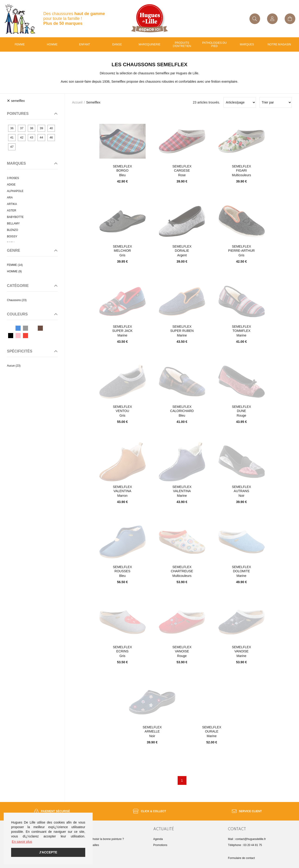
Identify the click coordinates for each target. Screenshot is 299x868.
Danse (117, 44)
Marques (247, 44)
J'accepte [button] (48, 852)
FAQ (81, 851)
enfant (85, 44)
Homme (52, 44)
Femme (20, 44)
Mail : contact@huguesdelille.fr (247, 839)
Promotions (160, 845)
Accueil (77, 102)
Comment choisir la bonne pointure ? (101, 839)
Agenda (158, 839)
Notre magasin (279, 44)
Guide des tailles (89, 845)
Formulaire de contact (241, 858)
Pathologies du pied (214, 44)
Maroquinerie (149, 44)
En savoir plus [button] (22, 842)
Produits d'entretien (182, 44)
